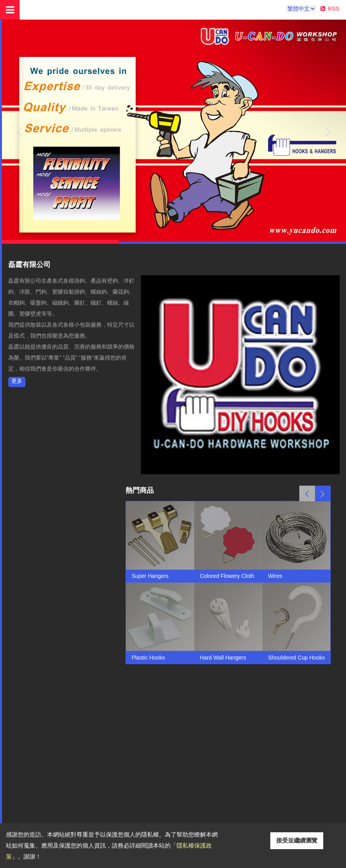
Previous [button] (307, 493)
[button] (19, 128)
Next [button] (323, 493)
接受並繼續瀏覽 (297, 840)
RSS (334, 9)
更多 (17, 381)
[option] (160, 583)
